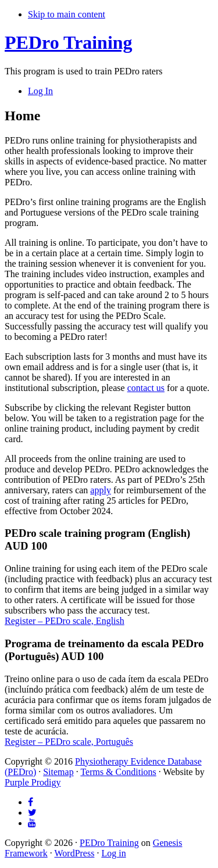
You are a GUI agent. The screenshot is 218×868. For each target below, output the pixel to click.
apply (101, 490)
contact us (146, 388)
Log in (113, 853)
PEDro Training (69, 42)
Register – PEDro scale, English (65, 621)
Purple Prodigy (33, 782)
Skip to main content (67, 14)
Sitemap (58, 772)
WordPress (74, 853)
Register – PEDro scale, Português (69, 742)
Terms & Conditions (118, 772)
